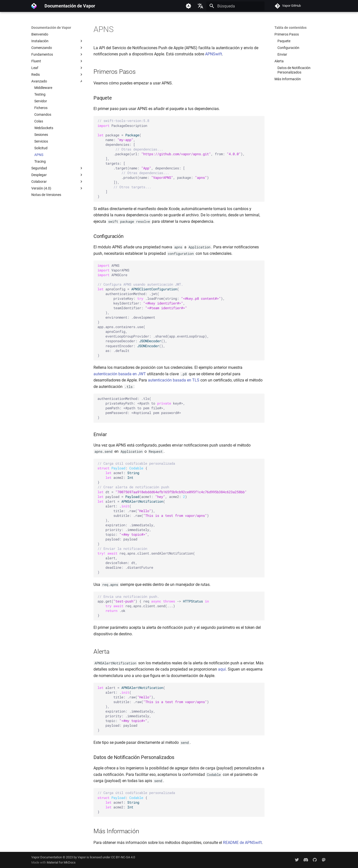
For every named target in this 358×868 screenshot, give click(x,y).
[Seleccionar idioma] (200, 6)
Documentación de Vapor (51, 28)
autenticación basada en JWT (120, 374)
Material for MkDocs (61, 862)
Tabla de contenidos (291, 28)
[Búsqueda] (235, 6)
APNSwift (214, 54)
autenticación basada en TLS (174, 380)
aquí (222, 669)
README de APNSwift (242, 843)
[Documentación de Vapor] (34, 6)
